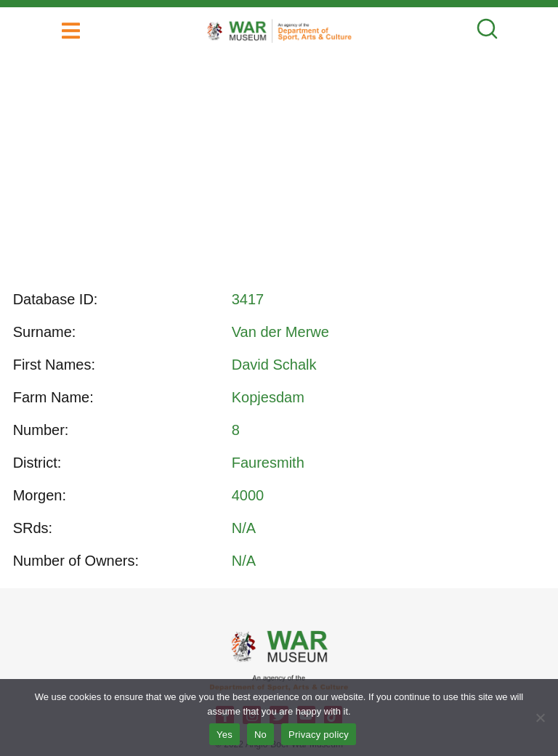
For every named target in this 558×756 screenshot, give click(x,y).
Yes (225, 735)
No (260, 735)
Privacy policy (319, 735)
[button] (71, 31)
